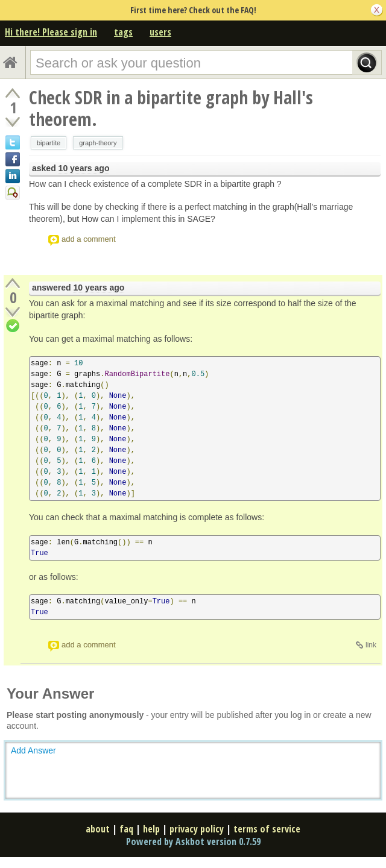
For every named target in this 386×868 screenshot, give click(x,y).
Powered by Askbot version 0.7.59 (193, 841)
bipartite (49, 143)
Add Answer (33, 750)
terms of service (267, 829)
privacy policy (197, 829)
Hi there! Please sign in (51, 32)
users (160, 32)
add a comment (89, 239)
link (371, 645)
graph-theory (98, 143)
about (98, 829)
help (151, 829)
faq (126, 829)
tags (123, 32)
